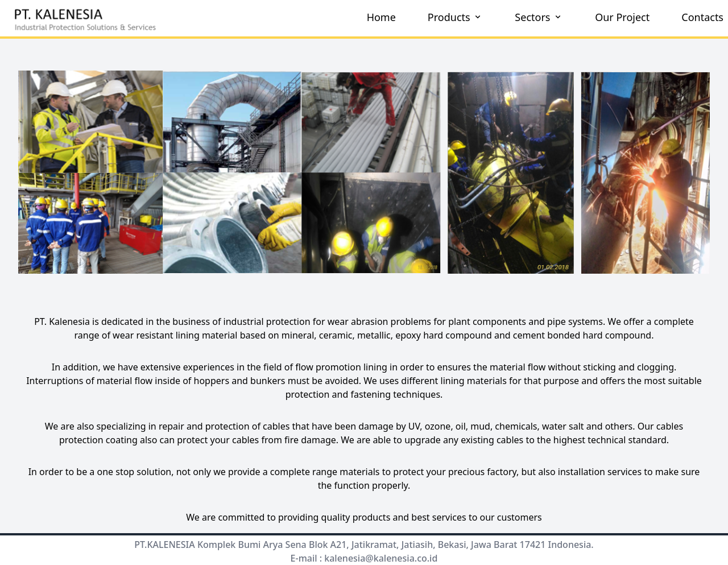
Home (381, 17)
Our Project (622, 17)
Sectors (539, 17)
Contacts (702, 17)
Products (456, 17)
